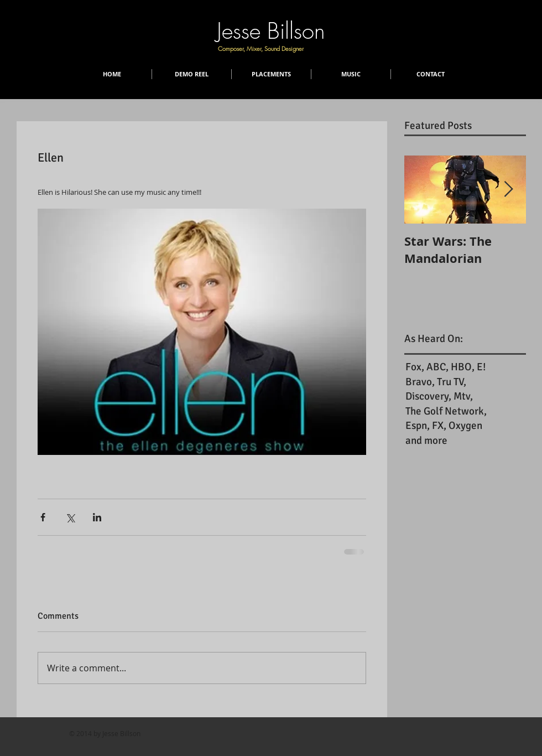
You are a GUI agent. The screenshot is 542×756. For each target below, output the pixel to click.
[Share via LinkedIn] (97, 517)
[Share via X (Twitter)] (70, 517)
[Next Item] (508, 190)
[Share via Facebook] (43, 517)
